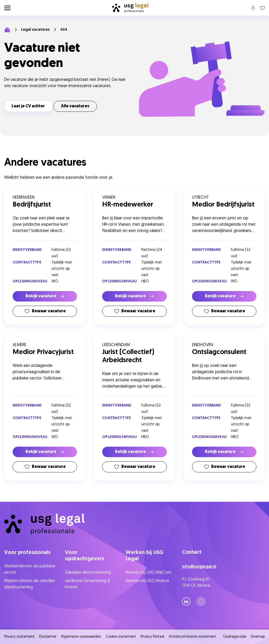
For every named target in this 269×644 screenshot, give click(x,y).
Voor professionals (27, 553)
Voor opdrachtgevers (84, 556)
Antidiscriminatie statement (193, 637)
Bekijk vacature (45, 296)
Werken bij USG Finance (147, 581)
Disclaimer (48, 637)
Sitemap (258, 637)
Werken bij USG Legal (144, 556)
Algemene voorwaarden (81, 637)
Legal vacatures (35, 30)
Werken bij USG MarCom (148, 573)
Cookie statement (121, 637)
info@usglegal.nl (199, 567)
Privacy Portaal (152, 637)
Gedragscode (235, 637)
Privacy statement (19, 637)
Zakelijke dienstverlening (88, 573)
